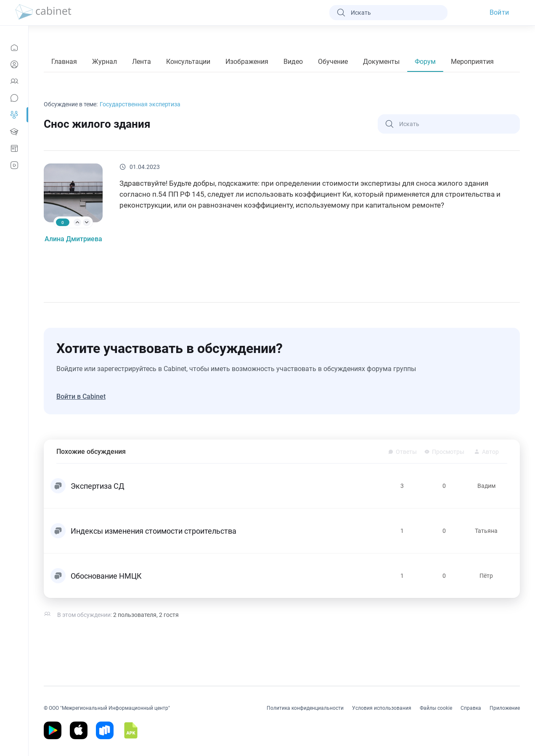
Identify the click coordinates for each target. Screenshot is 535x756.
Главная (64, 62)
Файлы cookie (436, 708)
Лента (142, 62)
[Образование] (14, 132)
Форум (425, 62)
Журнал (105, 62)
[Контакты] (14, 81)
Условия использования (382, 708)
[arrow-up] (77, 222)
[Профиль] (14, 64)
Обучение (333, 62)
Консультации (188, 62)
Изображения (247, 62)
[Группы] (14, 115)
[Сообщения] (14, 98)
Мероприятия (472, 62)
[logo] (43, 13)
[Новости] (14, 47)
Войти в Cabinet (81, 396)
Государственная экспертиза (140, 104)
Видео (293, 62)
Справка (471, 708)
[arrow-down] (87, 222)
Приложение (505, 708)
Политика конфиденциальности (305, 708)
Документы (381, 62)
